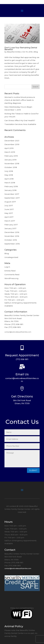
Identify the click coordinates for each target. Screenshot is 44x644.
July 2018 (9, 171)
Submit (33, 470)
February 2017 (11, 225)
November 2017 (12, 194)
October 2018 (11, 167)
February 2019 (11, 156)
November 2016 (12, 236)
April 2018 (9, 179)
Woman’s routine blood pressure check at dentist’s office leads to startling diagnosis (20, 100)
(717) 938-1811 (22, 359)
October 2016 (11, 240)
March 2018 (10, 183)
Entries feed (10, 271)
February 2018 (11, 186)
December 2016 (12, 232)
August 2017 (10, 202)
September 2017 (12, 198)
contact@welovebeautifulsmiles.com (18, 332)
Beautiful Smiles (14, 52)
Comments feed (12, 275)
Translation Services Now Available (20, 124)
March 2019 (10, 152)
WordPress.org (11, 278)
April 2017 (9, 217)
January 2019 (10, 160)
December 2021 (12, 141)
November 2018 (12, 164)
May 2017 (9, 213)
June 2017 (9, 209)
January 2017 (10, 228)
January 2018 (10, 190)
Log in (7, 267)
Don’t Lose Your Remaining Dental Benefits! (21, 49)
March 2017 (10, 221)
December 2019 (12, 144)
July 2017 (9, 206)
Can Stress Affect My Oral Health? (20, 120)
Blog (36, 52)
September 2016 (12, 244)
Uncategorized (11, 257)
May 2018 (9, 175)
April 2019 (9, 148)
